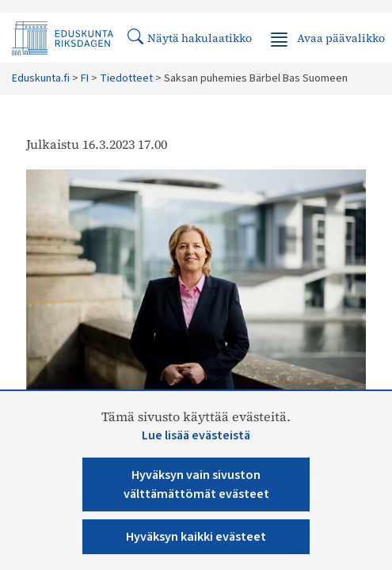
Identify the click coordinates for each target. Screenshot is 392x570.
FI (85, 78)
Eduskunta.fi (41, 78)
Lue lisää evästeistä (196, 435)
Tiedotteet (126, 78)
